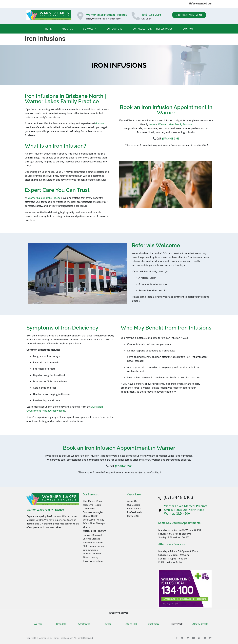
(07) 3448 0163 (151, 15)
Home (48, 29)
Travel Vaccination (93, 561)
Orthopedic (89, 508)
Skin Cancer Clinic (93, 501)
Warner (38, 624)
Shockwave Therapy (93, 520)
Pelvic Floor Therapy (94, 523)
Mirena (87, 527)
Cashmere (154, 624)
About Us (67, 29)
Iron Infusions (90, 550)
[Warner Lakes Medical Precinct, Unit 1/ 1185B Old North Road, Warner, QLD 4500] (160, 510)
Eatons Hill (131, 624)
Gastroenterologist (93, 512)
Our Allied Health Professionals (153, 29)
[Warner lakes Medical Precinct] (80, 16)
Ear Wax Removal (92, 535)
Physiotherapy (90, 557)
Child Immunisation (93, 546)
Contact (188, 29)
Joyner (108, 624)
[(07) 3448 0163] (136, 16)
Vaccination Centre (93, 542)
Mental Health (90, 516)
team (152, 124)
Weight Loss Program (95, 531)
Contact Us (133, 516)
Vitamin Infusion (92, 553)
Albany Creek (200, 624)
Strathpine (84, 624)
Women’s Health (92, 505)
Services (90, 29)
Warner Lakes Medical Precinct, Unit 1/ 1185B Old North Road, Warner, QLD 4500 (186, 510)
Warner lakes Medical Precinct (106, 15)
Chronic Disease (91, 539)
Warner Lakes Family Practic (44, 198)
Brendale (61, 624)
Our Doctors (114, 29)
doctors (100, 123)
